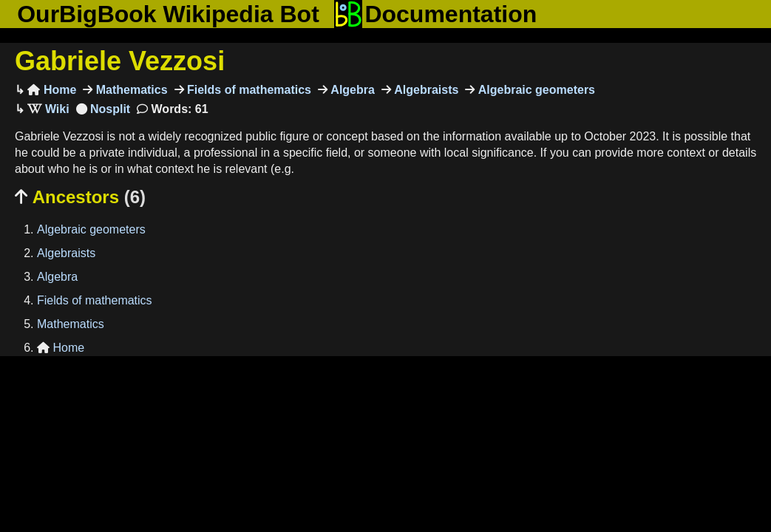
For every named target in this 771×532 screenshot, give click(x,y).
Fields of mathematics (248, 90)
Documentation (435, 14)
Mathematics (130, 90)
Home (52, 90)
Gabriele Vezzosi (120, 61)
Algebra (351, 90)
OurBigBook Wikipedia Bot (168, 14)
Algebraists (425, 90)
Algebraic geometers (535, 90)
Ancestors (80, 197)
